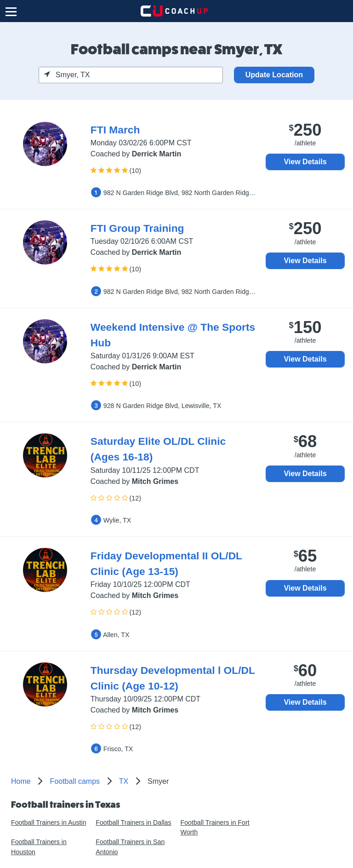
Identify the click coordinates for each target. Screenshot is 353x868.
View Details (305, 162)
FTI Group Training (137, 228)
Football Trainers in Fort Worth (215, 827)
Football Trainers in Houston (39, 847)
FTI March (115, 130)
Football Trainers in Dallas (133, 822)
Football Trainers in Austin (49, 822)
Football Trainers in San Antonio (130, 847)
